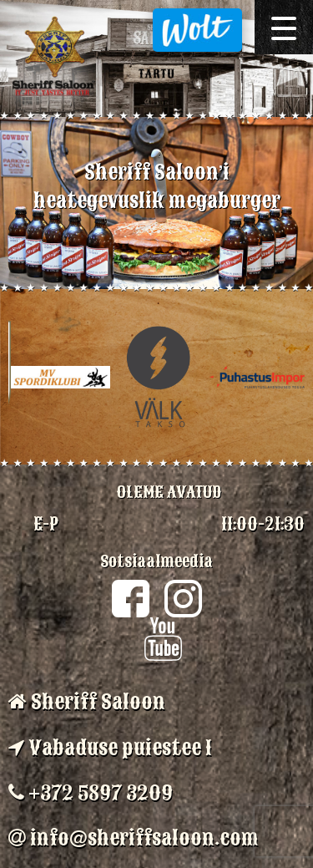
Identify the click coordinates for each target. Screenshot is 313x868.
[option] (156, 203)
